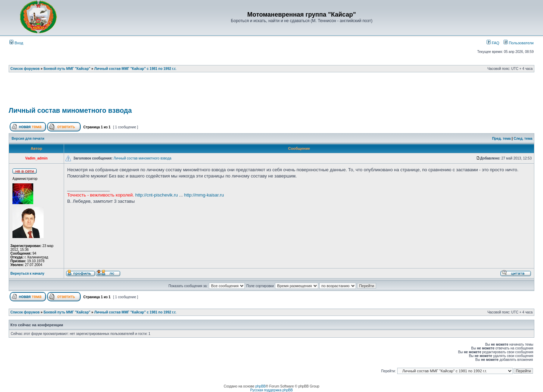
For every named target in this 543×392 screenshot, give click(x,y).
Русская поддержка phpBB (271, 390)
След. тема (523, 139)
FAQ (493, 43)
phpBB (260, 386)
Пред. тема (501, 139)
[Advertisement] (271, 92)
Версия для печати (28, 139)
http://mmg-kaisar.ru (204, 195)
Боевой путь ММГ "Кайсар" (67, 69)
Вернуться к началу (27, 274)
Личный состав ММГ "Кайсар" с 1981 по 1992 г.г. (135, 69)
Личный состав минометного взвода (70, 110)
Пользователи (519, 43)
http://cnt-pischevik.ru (157, 195)
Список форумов (25, 69)
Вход (16, 43)
